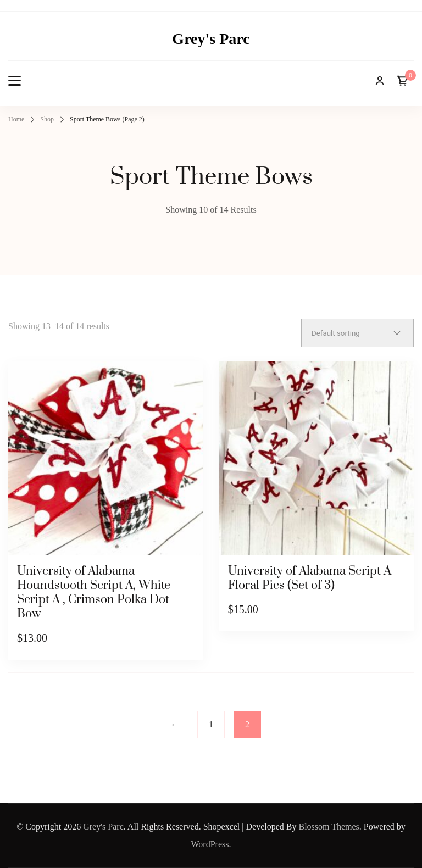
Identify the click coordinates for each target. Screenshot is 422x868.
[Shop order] (357, 333)
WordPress (210, 844)
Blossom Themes (329, 827)
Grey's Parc (211, 39)
